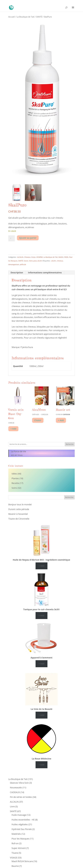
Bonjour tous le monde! (20, 504)
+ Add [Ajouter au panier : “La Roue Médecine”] (41, 765)
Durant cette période (19, 509)
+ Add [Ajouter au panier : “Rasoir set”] (61, 420)
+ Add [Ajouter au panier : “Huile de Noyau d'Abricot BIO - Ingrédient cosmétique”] (41, 566)
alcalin (54, 261)
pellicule (23, 264)
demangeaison (14, 264)
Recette (15, 483)
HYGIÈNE (40, 257)
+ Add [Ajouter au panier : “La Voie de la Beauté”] (41, 715)
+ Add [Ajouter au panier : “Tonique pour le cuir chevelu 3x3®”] (41, 616)
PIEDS (66, 257)
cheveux (60, 261)
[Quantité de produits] (12, 238)
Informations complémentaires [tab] (45, 273)
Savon (26, 261)
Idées (14, 474)
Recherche (70, 444)
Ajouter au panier (28, 238)
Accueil (12, 17)
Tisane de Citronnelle (19, 519)
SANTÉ (39, 17)
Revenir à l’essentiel (18, 514)
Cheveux (27, 257)
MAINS (61, 257)
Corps (33, 257)
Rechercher (69, 497)
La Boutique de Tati (25, 17)
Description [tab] (17, 273)
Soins (14, 488)
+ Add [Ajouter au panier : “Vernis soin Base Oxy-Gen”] (13, 429)
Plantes (15, 478)
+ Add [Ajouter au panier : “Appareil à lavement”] (41, 664)
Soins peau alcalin (36, 261)
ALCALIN (20, 257)
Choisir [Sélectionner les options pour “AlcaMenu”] (38, 420)
